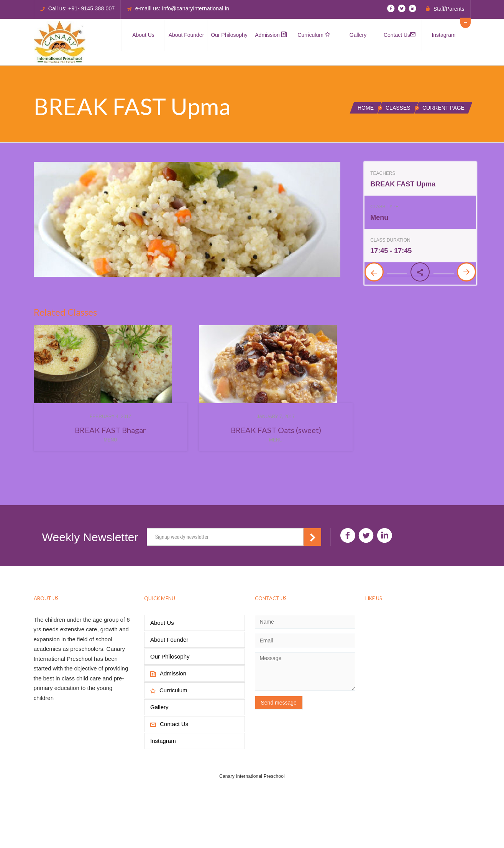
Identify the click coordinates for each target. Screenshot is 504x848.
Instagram (443, 35)
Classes (398, 108)
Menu (110, 440)
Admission (271, 35)
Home (366, 108)
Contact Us (400, 35)
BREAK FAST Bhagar (110, 430)
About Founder (186, 35)
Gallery (358, 35)
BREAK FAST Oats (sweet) (276, 430)
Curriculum (314, 35)
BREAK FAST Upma (403, 184)
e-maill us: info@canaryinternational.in (182, 8)
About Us (143, 35)
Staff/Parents (449, 9)
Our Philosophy (229, 35)
